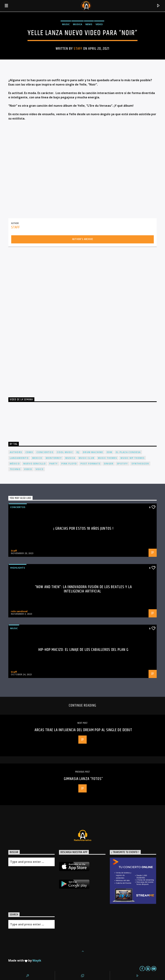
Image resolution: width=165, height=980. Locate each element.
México (15, 464)
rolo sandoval (19, 611)
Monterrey (54, 458)
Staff (78, 49)
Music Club (86, 458)
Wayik (37, 960)
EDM (110, 452)
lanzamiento (19, 458)
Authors (16, 452)
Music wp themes (132, 458)
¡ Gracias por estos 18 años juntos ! (83, 529)
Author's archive (83, 239)
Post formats (90, 464)
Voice (40, 469)
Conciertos (18, 507)
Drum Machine (93, 452)
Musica (78, 24)
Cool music (65, 452)
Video (99, 24)
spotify (122, 464)
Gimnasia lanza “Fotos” (83, 779)
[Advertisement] (35, 321)
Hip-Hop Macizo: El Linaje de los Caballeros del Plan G (83, 650)
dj (78, 452)
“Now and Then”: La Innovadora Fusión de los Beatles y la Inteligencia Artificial (83, 589)
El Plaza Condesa (128, 452)
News (89, 24)
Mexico (37, 458)
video (28, 469)
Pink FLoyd (69, 464)
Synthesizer (140, 464)
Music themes (107, 458)
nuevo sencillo (35, 464)
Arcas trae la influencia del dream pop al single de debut (83, 730)
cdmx (29, 452)
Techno (15, 469)
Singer (109, 464)
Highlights (18, 568)
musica (70, 458)
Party (54, 464)
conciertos (45, 452)
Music (66, 24)
